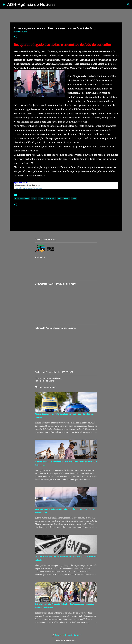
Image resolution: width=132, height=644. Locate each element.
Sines (74, 199)
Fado (34, 199)
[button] (15, 37)
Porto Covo (64, 199)
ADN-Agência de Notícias (31, 4)
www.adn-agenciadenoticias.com (28, 188)
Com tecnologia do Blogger (66, 635)
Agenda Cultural (22, 199)
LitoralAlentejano (47, 199)
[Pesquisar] (59, 5)
